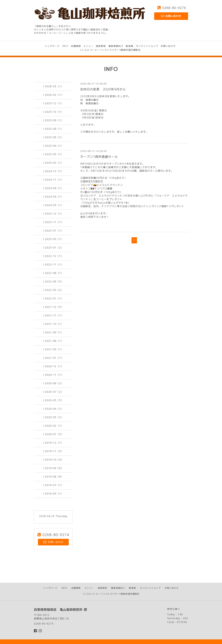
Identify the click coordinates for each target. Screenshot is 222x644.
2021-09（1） (53, 332)
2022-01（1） (53, 298)
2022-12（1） (53, 256)
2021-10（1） (53, 324)
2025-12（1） (53, 103)
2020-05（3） (53, 400)
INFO (65, 46)
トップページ (52, 46)
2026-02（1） (53, 95)
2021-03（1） (53, 349)
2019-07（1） (53, 485)
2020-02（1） (53, 426)
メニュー (88, 46)
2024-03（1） (53, 205)
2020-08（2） (53, 383)
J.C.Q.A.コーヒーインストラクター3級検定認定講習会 (110, 50)
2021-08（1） (53, 341)
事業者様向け (116, 46)
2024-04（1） (53, 197)
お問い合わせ (168, 46)
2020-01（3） (53, 434)
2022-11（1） (53, 265)
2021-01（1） (53, 358)
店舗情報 (76, 46)
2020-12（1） (53, 366)
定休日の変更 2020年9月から (103, 89)
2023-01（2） (53, 248)
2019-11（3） (53, 451)
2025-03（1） (53, 154)
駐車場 (129, 46)
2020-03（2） (53, 417)
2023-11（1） (53, 222)
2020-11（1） (53, 375)
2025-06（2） (53, 137)
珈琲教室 (101, 46)
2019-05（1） (53, 494)
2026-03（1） (53, 86)
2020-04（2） (53, 409)
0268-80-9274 (174, 8)
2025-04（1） (53, 146)
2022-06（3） (53, 282)
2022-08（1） (53, 273)
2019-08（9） (53, 477)
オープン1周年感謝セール (99, 157)
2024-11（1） (53, 180)
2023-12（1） (53, 214)
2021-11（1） (53, 315)
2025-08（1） (53, 129)
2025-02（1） (53, 163)
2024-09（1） (53, 188)
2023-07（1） (53, 231)
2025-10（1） (53, 112)
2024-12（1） (53, 171)
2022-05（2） (53, 290)
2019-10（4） (53, 460)
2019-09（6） (53, 468)
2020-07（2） (53, 392)
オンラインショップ (147, 46)
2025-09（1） (53, 120)
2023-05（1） (53, 239)
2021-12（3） (53, 307)
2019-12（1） (53, 443)
